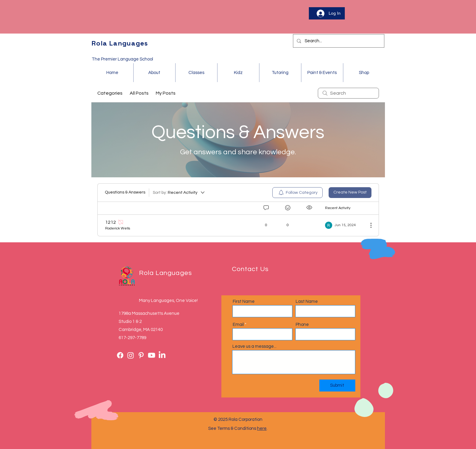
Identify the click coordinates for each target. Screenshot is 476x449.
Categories (110, 93)
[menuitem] (297, 193)
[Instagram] (131, 355)
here (262, 428)
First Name (244, 301)
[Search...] (338, 41)
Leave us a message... (254, 346)
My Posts (166, 93)
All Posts (139, 93)
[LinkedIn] (162, 355)
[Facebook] (120, 355)
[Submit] (337, 385)
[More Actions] (368, 225)
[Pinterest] (141, 355)
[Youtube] (152, 355)
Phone (302, 325)
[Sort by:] (179, 193)
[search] (348, 93)
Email (238, 325)
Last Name (307, 301)
